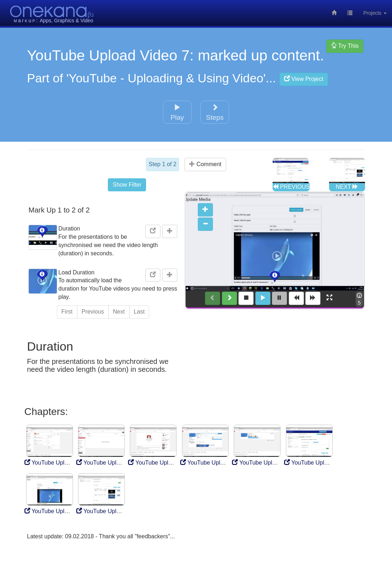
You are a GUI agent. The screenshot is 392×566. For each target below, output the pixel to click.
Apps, (46, 20)
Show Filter (129, 183)
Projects (375, 13)
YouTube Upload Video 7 (60, 510)
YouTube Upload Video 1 (60, 461)
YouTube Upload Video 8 (112, 510)
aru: (26, 20)
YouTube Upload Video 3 (163, 461)
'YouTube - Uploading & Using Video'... (197, 78)
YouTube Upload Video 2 (112, 461)
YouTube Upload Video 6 (320, 461)
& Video (84, 20)
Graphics (64, 20)
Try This (345, 46)
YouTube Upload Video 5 (267, 461)
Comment (205, 164)
